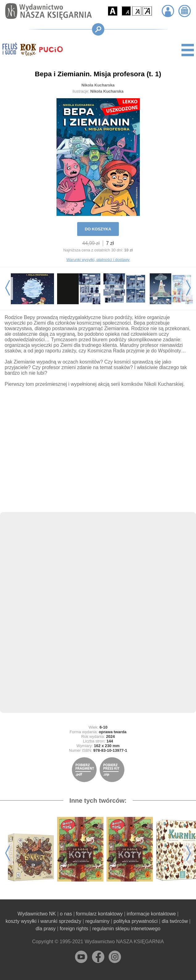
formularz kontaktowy (99, 914)
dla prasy (46, 929)
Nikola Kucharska (98, 85)
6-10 (103, 727)
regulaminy (97, 921)
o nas (66, 914)
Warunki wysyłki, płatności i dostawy (98, 260)
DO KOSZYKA (98, 229)
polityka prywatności (136, 921)
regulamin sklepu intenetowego (126, 929)
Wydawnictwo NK (37, 914)
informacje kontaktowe (151, 914)
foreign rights (74, 929)
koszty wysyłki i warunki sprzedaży (43, 921)
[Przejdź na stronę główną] (47, 11)
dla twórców (175, 921)
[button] (113, 11)
